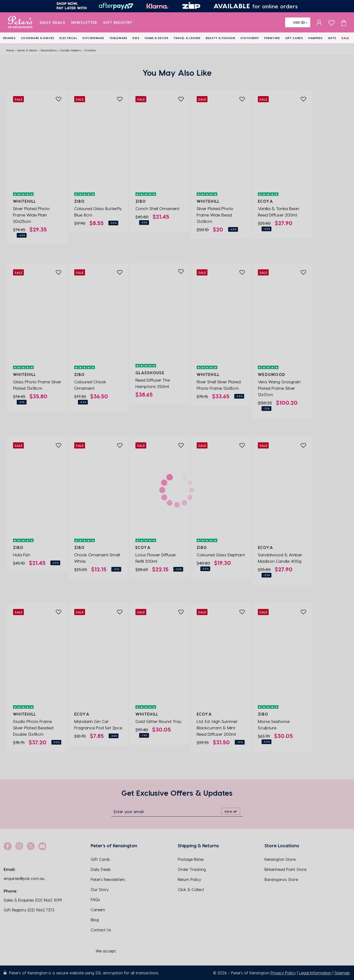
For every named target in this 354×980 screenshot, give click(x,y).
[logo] (20, 22)
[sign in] (319, 22)
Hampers (316, 38)
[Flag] (298, 22)
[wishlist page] (332, 22)
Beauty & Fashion (221, 38)
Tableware (118, 38)
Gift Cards (294, 38)
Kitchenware (93, 38)
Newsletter (84, 22)
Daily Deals (53, 22)
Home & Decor (157, 38)
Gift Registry (118, 22)
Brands (9, 38)
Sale (345, 38)
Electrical (68, 38)
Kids (136, 38)
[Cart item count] (344, 22)
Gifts (332, 38)
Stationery (250, 38)
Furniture (272, 38)
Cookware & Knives (38, 38)
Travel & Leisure (187, 38)
